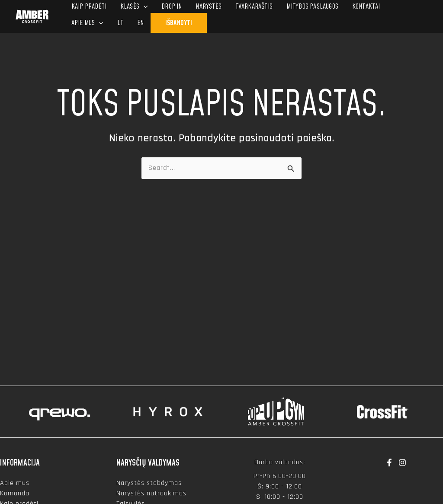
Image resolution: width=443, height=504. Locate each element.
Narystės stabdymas (149, 483)
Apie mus (15, 483)
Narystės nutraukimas (151, 493)
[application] (144, 6)
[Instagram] (402, 463)
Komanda (15, 493)
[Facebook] (389, 463)
